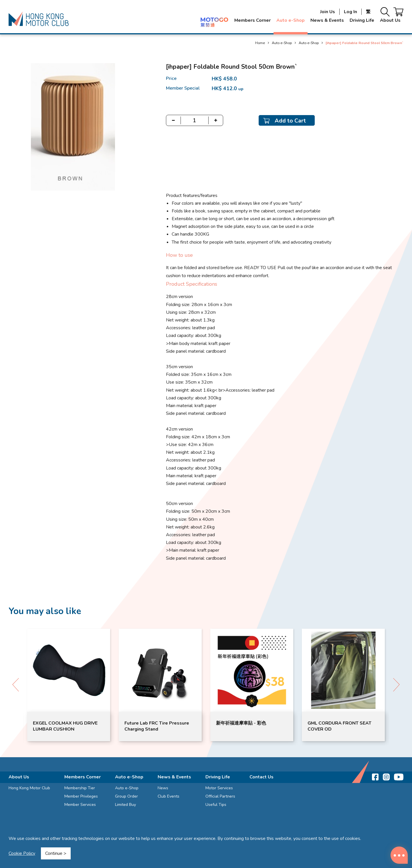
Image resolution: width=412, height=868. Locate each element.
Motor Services (219, 788)
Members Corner (252, 20)
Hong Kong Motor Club (29, 788)
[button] (396, 685)
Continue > (56, 853)
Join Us (328, 12)
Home (260, 43)
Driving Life (362, 20)
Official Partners (220, 796)
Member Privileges (81, 796)
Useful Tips (216, 805)
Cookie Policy (22, 853)
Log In (350, 12)
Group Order (126, 796)
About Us (390, 20)
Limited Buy (125, 805)
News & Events (327, 20)
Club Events (169, 796)
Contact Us (262, 777)
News (163, 788)
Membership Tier (80, 788)
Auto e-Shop (291, 20)
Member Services (80, 805)
